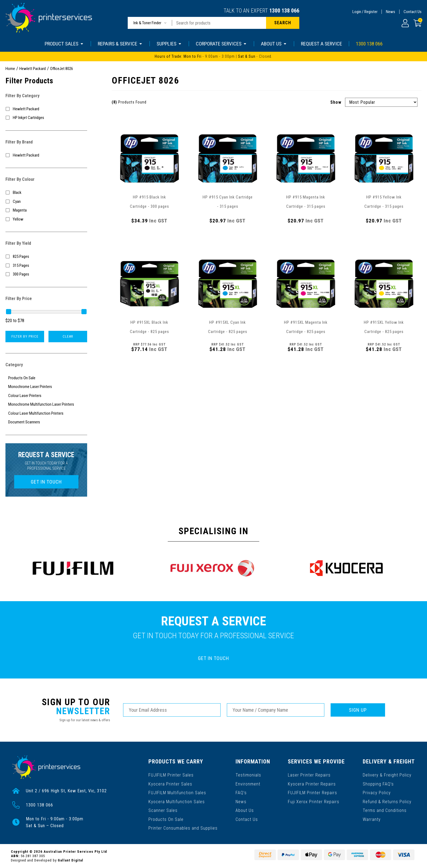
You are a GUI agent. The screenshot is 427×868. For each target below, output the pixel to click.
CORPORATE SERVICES (221, 44)
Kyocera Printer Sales (170, 783)
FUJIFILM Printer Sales (171, 774)
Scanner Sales (163, 809)
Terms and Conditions (385, 809)
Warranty (372, 818)
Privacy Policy (377, 792)
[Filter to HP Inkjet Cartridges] (46, 118)
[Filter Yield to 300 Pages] (46, 274)
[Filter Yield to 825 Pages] (46, 257)
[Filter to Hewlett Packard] (46, 109)
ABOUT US (274, 44)
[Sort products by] (381, 102)
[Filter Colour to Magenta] (46, 210)
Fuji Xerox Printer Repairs (314, 801)
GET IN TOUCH (46, 482)
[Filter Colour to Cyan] (46, 202)
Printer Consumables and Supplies (183, 827)
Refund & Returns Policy (387, 801)
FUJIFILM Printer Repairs (313, 792)
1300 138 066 (284, 11)
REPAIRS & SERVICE (120, 44)
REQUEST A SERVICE (321, 44)
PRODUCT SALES (64, 44)
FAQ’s (241, 792)
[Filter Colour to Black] (46, 193)
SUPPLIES (169, 44)
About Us (245, 809)
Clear (68, 336)
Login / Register (365, 12)
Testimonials (248, 774)
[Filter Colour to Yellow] (46, 219)
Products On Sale (166, 818)
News (391, 12)
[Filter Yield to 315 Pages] (46, 266)
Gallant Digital (71, 860)
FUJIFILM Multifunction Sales (177, 792)
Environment (248, 783)
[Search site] (283, 23)
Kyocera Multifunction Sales (176, 801)
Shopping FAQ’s (378, 783)
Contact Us (413, 12)
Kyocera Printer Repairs (312, 783)
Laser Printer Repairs (309, 774)
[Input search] (219, 23)
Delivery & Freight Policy (387, 774)
